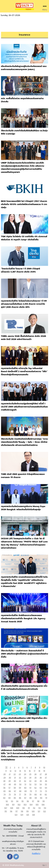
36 (41, 778)
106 (43, 805)
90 (41, 798)
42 (25, 781)
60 (25, 788)
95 (22, 801)
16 (30, 771)
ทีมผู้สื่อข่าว (36, 854)
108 (12, 808)
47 (4, 784)
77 (20, 794)
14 (20, 771)
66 (10, 791)
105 (37, 805)
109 (18, 808)
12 (11, 771)
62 (35, 788)
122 (44, 811)
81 (41, 794)
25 (30, 774)
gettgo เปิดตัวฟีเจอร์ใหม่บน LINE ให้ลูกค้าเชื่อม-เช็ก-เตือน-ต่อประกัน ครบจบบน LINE (24, 720)
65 (4, 791)
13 (15, 771)
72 (41, 791)
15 (25, 771)
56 (4, 788)
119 (27, 811)
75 (10, 794)
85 (15, 798)
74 (5, 794)
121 (39, 811)
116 (11, 811)
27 (41, 774)
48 (10, 784)
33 (25, 778)
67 (15, 791)
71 (36, 791)
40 (15, 781)
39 (10, 781)
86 (20, 798)
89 (36, 798)
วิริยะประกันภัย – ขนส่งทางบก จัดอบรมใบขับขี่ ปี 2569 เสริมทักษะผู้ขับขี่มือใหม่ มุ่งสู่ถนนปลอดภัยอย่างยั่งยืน (25, 654)
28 (46, 774)
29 (5, 778)
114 (45, 808)
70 (31, 791)
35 (36, 778)
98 (38, 801)
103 (25, 805)
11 (6, 771)
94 (17, 801)
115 (6, 811)
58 (15, 788)
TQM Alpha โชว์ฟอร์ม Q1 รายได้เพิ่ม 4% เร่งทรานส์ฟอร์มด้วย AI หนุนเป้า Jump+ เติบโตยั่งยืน (24, 238)
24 (25, 774)
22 (15, 774)
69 (26, 791)
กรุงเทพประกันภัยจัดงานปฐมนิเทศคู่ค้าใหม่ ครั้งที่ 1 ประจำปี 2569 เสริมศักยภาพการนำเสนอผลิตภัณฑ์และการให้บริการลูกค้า (24, 407)
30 (10, 778)
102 (19, 805)
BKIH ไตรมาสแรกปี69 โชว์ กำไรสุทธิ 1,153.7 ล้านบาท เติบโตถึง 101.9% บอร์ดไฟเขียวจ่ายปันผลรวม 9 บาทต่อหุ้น (24, 204)
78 (25, 794)
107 (6, 808)
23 (20, 774)
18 (39, 771)
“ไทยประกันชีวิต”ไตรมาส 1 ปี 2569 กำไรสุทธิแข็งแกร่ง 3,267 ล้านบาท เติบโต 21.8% (21, 270)
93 (12, 801)
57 (9, 788)
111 (29, 808)
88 (30, 798)
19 (44, 771)
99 (44, 801)
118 (22, 811)
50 (20, 784)
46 (46, 781)
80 (35, 794)
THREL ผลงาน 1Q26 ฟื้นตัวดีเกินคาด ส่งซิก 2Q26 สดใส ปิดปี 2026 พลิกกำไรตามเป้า (24, 338)
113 (39, 808)
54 (41, 784)
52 (30, 784)
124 (22, 815)
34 (30, 778)
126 (34, 815)
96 (28, 801)
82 (46, 794)
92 (7, 801)
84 (10, 798)
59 (20, 788)
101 (13, 805)
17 (34, 771)
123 (16, 815)
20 (5, 774)
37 (46, 778)
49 (15, 784)
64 (46, 788)
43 (30, 781)
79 (30, 794)
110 (23, 808)
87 (25, 798)
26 (35, 774)
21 (10, 774)
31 (15, 778)
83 (4, 798)
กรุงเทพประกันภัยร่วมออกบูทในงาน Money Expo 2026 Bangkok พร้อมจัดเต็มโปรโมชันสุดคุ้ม (23, 508)
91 (46, 798)
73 (46, 791)
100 (7, 805)
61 (30, 788)
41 (20, 781)
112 (34, 808)
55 (46, 784)
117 (17, 811)
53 (36, 784)
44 (35, 781)
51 (25, 784)
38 (4, 781)
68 (20, 791)
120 (33, 811)
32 (20, 778)
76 (15, 794)
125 (28, 815)
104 (31, 805)
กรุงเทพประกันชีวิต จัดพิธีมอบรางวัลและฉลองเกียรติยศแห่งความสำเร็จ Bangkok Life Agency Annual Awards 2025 (23, 618)
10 (44, 768)
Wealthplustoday (17, 865)
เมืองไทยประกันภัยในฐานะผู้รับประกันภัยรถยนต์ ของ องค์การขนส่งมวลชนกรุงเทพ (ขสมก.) (24, 68)
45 (41, 781)
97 (33, 801)
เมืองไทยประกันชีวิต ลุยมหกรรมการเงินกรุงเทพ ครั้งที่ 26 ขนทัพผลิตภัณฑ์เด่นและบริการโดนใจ (24, 688)
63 (41, 788)
